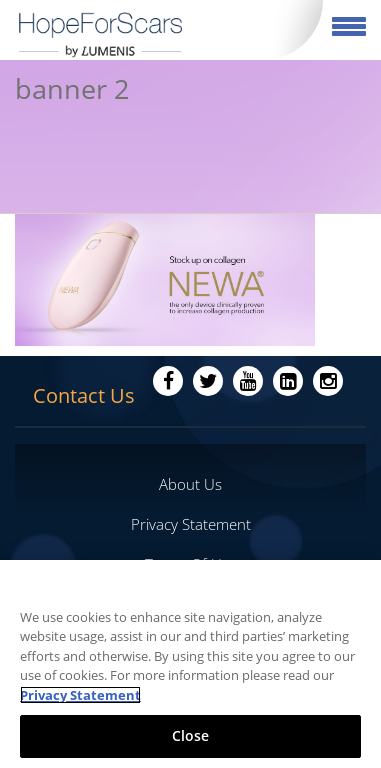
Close (191, 735)
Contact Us (84, 395)
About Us (190, 484)
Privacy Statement (191, 524)
